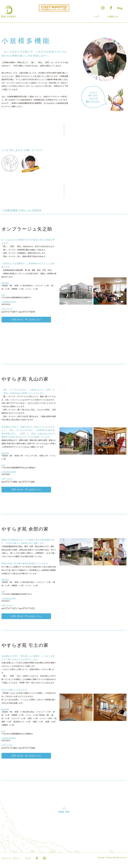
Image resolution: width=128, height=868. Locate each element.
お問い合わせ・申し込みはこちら (28, 322)
